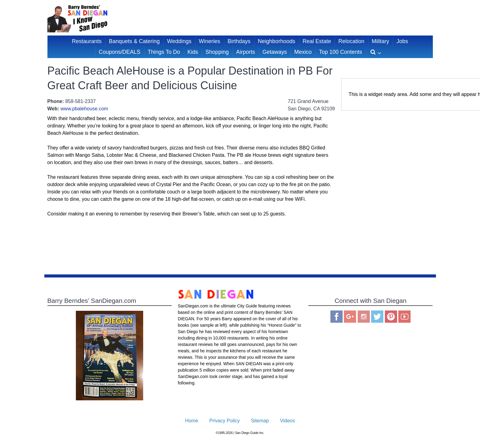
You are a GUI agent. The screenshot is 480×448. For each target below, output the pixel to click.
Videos (287, 421)
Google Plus (350, 317)
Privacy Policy (225, 421)
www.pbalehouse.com (84, 109)
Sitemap (260, 421)
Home (192, 421)
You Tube (404, 317)
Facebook (337, 317)
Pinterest (391, 317)
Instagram (364, 317)
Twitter (377, 317)
